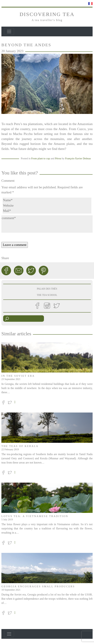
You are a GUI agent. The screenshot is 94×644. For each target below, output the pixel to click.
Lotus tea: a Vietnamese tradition (35, 516)
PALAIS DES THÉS (47, 289)
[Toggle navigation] (9, 31)
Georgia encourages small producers (38, 586)
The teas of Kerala (20, 446)
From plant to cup (41, 158)
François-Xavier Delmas (78, 158)
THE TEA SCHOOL (47, 295)
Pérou (58, 158)
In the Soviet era (18, 376)
